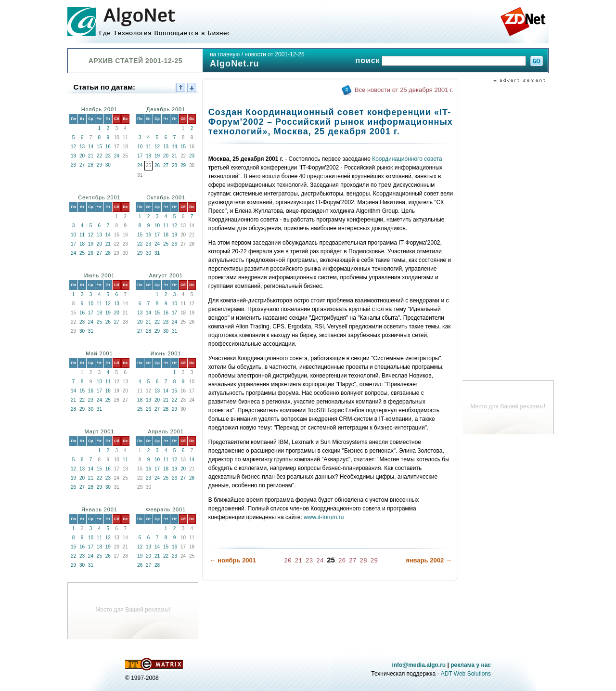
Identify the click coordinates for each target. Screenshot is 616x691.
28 (91, 165)
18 (148, 156)
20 (82, 156)
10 (140, 147)
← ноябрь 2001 (233, 560)
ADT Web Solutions (466, 674)
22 (99, 156)
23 (108, 156)
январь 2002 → (429, 560)
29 (99, 165)
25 (82, 253)
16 (108, 147)
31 (157, 253)
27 (82, 165)
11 (148, 147)
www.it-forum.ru (324, 517)
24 (117, 156)
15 (99, 147)
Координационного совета (407, 159)
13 (82, 147)
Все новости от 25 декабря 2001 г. (404, 90)
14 (91, 147)
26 (73, 165)
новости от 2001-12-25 (274, 54)
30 (108, 165)
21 (91, 156)
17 (140, 156)
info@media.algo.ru (419, 665)
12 (73, 147)
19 (73, 156)
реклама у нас (471, 665)
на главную (225, 54)
